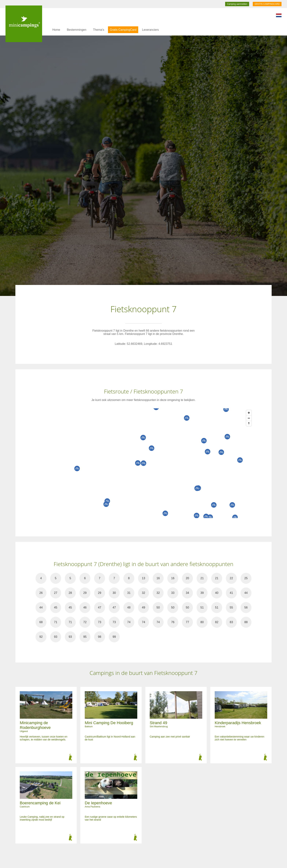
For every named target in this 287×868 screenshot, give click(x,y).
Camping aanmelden (237, 4)
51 (202, 607)
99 (114, 637)
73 (100, 622)
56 (246, 607)
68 (41, 622)
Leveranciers (150, 30)
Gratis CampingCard (123, 30)
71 (56, 622)
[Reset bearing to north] (249, 423)
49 (143, 607)
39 (202, 593)
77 (187, 622)
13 (143, 578)
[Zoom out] (249, 418)
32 (143, 593)
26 (41, 593)
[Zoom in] (249, 413)
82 (217, 622)
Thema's (99, 30)
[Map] (147, 463)
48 (129, 607)
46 (85, 607)
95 (85, 637)
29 (85, 593)
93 (56, 637)
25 (246, 578)
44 (246, 593)
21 (202, 578)
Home (56, 30)
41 (231, 593)
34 (187, 593)
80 (202, 622)
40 (217, 593)
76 (173, 622)
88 (246, 622)
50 (158, 607)
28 (70, 593)
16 (158, 578)
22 (231, 578)
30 (114, 593)
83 (231, 622)
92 (41, 637)
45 (56, 607)
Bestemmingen (77, 30)
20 (187, 578)
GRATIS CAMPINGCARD (267, 4)
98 (100, 637)
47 (100, 607)
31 (129, 593)
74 (129, 622)
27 (56, 593)
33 (173, 593)
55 (231, 607)
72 (85, 622)
